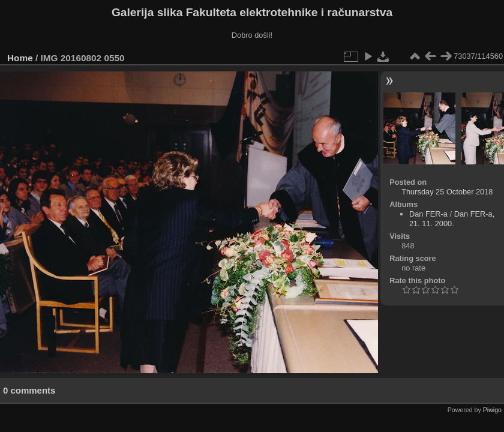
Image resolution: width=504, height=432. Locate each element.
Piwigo (492, 410)
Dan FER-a (428, 214)
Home (20, 58)
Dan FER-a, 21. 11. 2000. (452, 219)
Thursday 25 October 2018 (447, 192)
